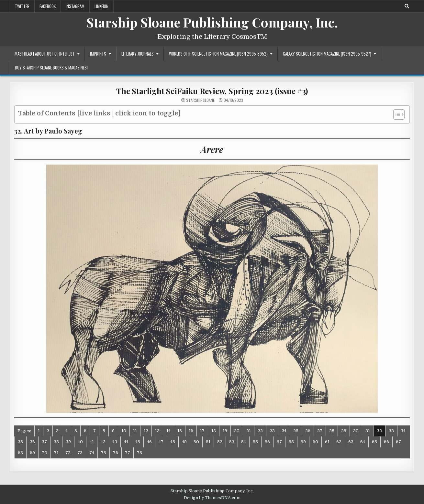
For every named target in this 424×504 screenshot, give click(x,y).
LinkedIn (101, 6)
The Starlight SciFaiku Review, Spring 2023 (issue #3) (212, 91)
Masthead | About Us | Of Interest (45, 54)
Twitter (22, 6)
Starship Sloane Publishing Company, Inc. (212, 22)
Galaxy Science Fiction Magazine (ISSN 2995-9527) (327, 54)
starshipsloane (200, 100)
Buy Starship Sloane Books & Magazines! (51, 68)
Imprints (98, 54)
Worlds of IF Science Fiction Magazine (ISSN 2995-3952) (218, 54)
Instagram (75, 6)
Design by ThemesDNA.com (212, 498)
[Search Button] (407, 6)
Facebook (48, 6)
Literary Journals (138, 54)
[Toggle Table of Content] (396, 114)
